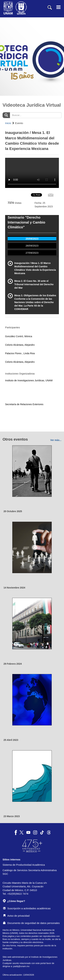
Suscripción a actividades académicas (27, 908)
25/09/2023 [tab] (32, 239)
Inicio (8, 123)
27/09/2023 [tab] (32, 253)
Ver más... (56, 440)
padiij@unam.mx (21, 966)
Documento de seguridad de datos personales (31, 923)
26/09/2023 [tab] (32, 246)
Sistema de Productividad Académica (24, 865)
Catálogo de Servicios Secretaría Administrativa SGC (30, 872)
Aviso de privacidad (16, 916)
